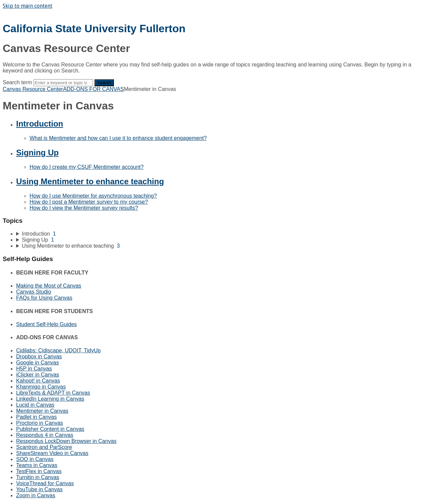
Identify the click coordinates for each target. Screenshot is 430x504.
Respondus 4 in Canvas (45, 435)
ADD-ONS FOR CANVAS (94, 89)
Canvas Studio (34, 292)
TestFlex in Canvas (39, 471)
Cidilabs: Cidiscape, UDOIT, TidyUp (58, 350)
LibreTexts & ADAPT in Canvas (53, 393)
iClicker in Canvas (38, 375)
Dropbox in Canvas (39, 357)
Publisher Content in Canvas (50, 429)
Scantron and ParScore (44, 447)
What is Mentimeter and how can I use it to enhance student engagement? (118, 138)
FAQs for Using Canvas (44, 298)
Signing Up (37, 153)
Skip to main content (28, 6)
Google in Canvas (37, 363)
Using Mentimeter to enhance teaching (90, 181)
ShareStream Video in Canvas (52, 453)
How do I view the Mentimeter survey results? (84, 208)
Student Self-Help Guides (47, 324)
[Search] (63, 83)
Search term (17, 82)
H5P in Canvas (34, 369)
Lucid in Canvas (35, 405)
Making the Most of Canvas (49, 286)
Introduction (40, 124)
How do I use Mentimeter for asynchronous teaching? (93, 196)
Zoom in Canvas (36, 495)
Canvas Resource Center (33, 89)
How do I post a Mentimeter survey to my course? (89, 202)
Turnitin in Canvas (38, 477)
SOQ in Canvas (35, 459)
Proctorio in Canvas (40, 423)
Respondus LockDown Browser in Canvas (66, 441)
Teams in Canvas (37, 465)
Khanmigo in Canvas (41, 387)
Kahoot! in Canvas (38, 381)
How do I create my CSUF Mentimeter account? (87, 167)
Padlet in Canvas (36, 417)
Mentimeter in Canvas (42, 411)
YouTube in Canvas (39, 489)
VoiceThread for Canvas (45, 483)
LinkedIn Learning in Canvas (50, 399)
